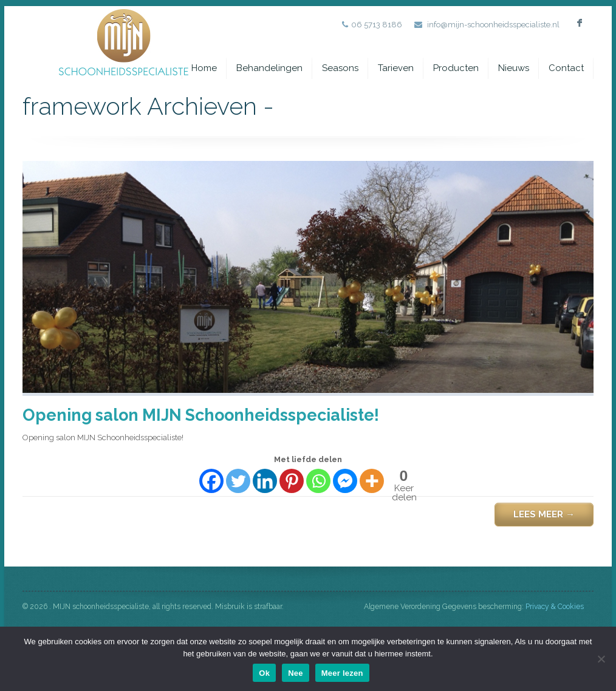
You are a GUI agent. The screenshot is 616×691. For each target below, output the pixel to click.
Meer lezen (342, 673)
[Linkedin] (265, 481)
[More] (372, 481)
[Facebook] (211, 481)
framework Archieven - (554, 107)
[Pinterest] (292, 481)
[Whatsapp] (318, 481)
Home (204, 68)
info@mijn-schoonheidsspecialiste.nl (493, 25)
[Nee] (601, 659)
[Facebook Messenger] (345, 481)
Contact (566, 68)
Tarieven (396, 68)
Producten (456, 68)
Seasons (340, 68)
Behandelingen (269, 68)
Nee (296, 673)
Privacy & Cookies (555, 607)
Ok (264, 673)
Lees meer (544, 514)
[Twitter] (238, 481)
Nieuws (514, 68)
